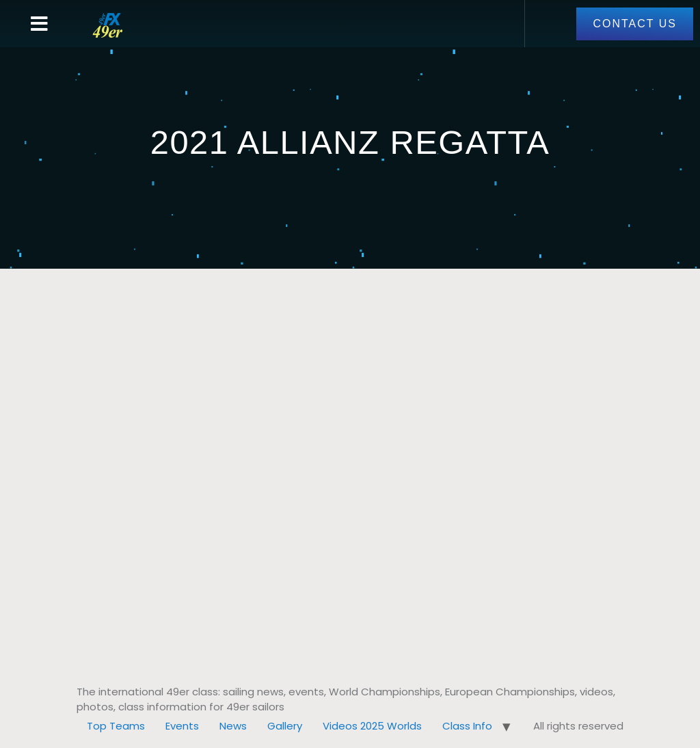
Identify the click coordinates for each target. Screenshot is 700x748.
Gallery (285, 726)
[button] (39, 24)
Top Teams (116, 726)
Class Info (467, 726)
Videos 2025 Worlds (372, 726)
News (233, 726)
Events (182, 726)
